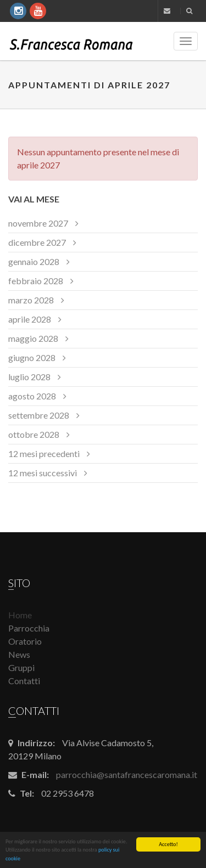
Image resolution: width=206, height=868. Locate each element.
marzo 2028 (31, 300)
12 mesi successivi (43, 473)
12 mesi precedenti (44, 453)
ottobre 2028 (34, 434)
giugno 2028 (32, 357)
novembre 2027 (38, 223)
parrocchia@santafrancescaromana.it (127, 774)
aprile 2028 (30, 319)
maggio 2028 (33, 338)
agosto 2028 (32, 396)
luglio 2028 (29, 377)
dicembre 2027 (37, 242)
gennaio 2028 (34, 261)
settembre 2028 (39, 415)
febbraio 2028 (36, 281)
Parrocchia (29, 628)
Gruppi (21, 667)
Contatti (24, 681)
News (19, 654)
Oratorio (25, 641)
